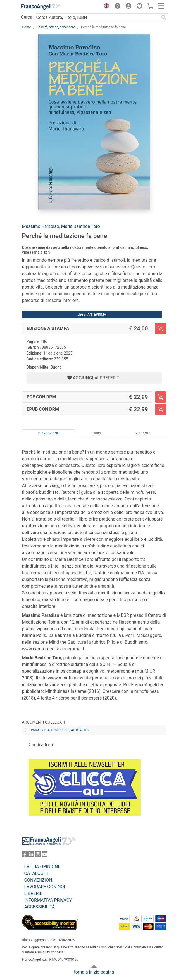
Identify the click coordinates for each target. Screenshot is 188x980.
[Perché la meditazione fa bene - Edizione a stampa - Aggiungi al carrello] (161, 329)
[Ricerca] (164, 17)
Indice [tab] (97, 433)
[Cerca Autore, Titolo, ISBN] (97, 17)
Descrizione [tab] (49, 433)
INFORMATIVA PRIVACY (48, 900)
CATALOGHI (36, 873)
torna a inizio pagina (94, 972)
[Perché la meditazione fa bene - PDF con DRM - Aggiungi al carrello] (161, 397)
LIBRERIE (33, 893)
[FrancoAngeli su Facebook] (25, 855)
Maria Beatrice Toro (81, 226)
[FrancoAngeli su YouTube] (45, 855)
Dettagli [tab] (142, 433)
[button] (105, 7)
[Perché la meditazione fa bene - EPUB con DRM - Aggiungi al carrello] (161, 409)
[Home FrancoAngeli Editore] (41, 7)
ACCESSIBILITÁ (40, 907)
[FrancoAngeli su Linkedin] (31, 855)
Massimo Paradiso (41, 226)
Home (27, 27)
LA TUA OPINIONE (42, 867)
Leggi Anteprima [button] (92, 315)
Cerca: (27, 17)
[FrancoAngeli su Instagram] (38, 855)
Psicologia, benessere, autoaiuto (60, 730)
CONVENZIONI (39, 880)
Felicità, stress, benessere (56, 27)
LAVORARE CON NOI (45, 887)
